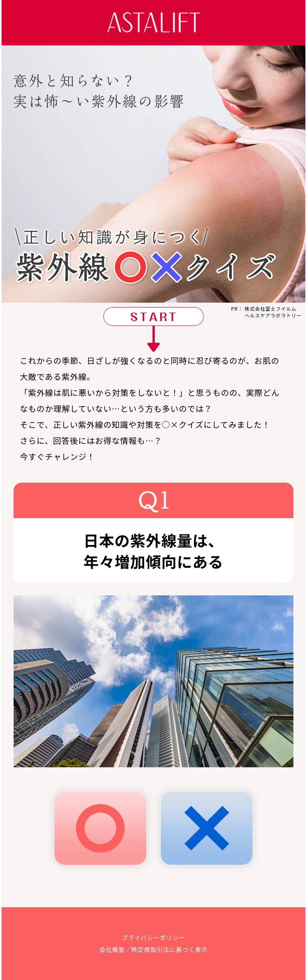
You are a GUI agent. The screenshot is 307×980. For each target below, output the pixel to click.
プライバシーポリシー (153, 937)
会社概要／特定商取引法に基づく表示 (153, 949)
